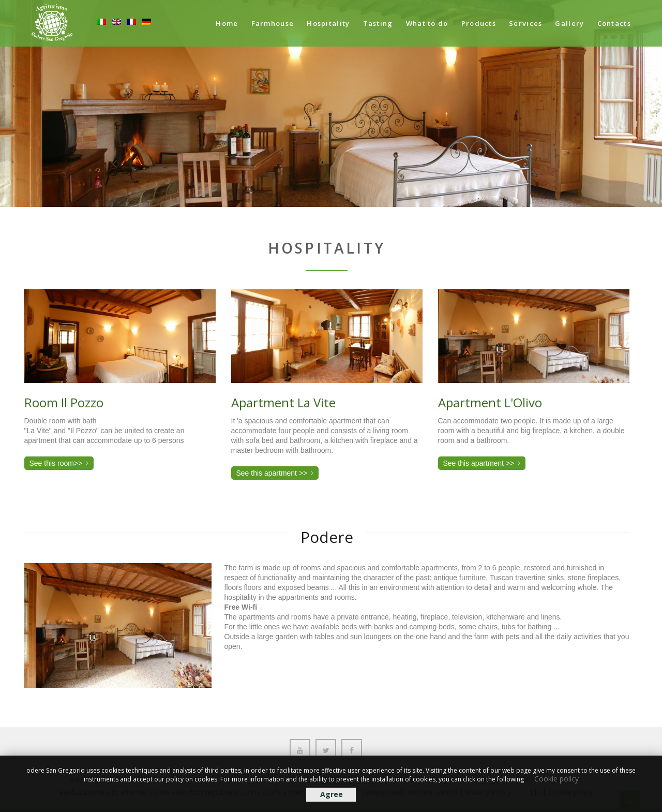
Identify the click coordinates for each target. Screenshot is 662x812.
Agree (332, 794)
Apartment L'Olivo (490, 402)
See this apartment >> (272, 473)
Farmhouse (273, 23)
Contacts (614, 23)
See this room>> (56, 463)
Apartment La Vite (283, 402)
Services (525, 23)
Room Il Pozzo (64, 402)
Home (227, 23)
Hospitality (328, 23)
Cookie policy (556, 779)
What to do (427, 23)
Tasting (378, 23)
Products (479, 23)
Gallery (569, 23)
